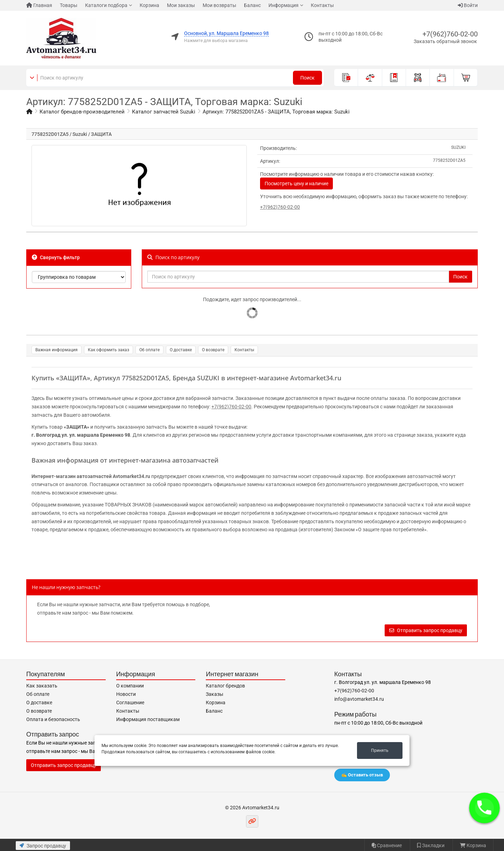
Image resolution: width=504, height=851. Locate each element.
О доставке (181, 350)
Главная (39, 5)
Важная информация (57, 350)
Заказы (215, 694)
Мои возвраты (219, 5)
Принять (380, 750)
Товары (69, 5)
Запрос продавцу (43, 846)
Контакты (322, 5)
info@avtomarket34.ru (359, 699)
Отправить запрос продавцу (426, 630)
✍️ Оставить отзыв (362, 775)
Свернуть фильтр (56, 257)
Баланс (252, 5)
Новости (126, 694)
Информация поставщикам (148, 719)
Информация (283, 5)
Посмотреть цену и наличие (296, 184)
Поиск (307, 78)
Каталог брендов (225, 686)
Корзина (149, 5)
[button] (484, 808)
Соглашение (130, 703)
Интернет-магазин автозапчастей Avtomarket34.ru (91, 476)
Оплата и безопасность (53, 719)
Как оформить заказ (108, 350)
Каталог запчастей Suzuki (164, 112)
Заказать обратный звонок (445, 41)
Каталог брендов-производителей (82, 112)
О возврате (213, 350)
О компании (130, 686)
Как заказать (42, 686)
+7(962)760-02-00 (450, 34)
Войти (468, 5)
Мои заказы (181, 5)
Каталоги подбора (106, 5)
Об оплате (149, 350)
